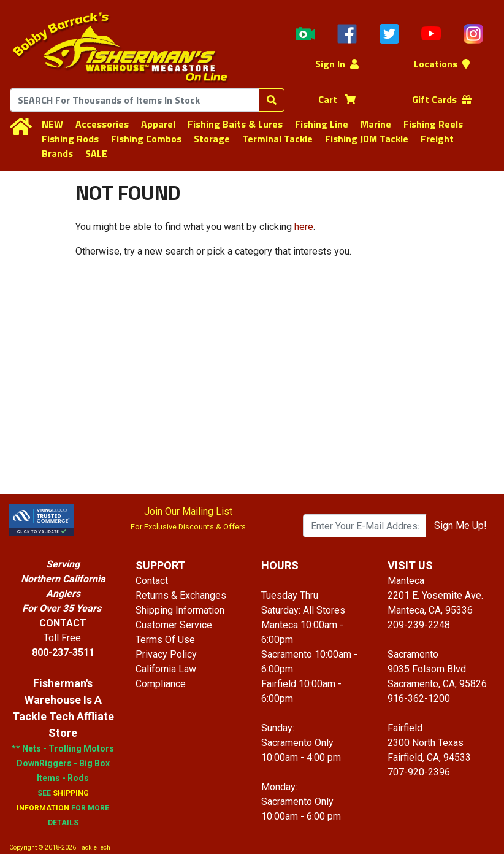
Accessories (102, 124)
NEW (52, 124)
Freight (437, 139)
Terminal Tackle (277, 139)
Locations (442, 64)
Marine (376, 124)
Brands (57, 153)
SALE (96, 153)
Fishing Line (322, 124)
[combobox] (135, 100)
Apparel (158, 124)
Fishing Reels (433, 124)
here (304, 227)
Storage (212, 139)
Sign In (337, 64)
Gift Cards (442, 99)
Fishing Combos (146, 139)
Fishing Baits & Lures (235, 124)
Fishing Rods (70, 139)
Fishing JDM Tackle (367, 139)
